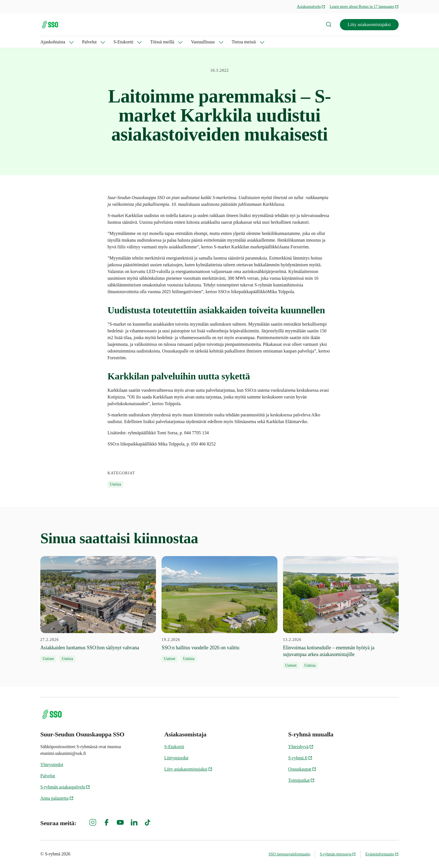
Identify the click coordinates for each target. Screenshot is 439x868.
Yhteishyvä (301, 747)
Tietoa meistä (244, 42)
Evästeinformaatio (382, 854)
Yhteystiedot (52, 765)
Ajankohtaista (53, 42)
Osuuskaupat (302, 769)
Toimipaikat (301, 780)
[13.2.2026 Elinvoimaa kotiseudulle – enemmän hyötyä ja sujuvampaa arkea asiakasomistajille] (341, 613)
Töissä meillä (162, 42)
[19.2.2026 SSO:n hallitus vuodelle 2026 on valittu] (219, 609)
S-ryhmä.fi (300, 758)
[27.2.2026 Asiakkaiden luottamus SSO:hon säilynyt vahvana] (98, 609)
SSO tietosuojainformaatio (289, 854)
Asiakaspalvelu (311, 7)
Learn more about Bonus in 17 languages (364, 7)
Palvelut (89, 42)
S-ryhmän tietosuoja (338, 854)
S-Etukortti (123, 42)
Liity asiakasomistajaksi (369, 25)
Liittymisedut (176, 758)
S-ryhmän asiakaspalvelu (65, 787)
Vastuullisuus (203, 42)
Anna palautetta (57, 798)
